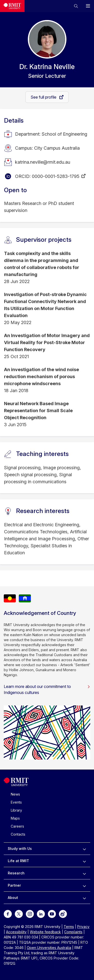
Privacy (83, 927)
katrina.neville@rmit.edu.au (43, 162)
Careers (17, 826)
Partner (14, 885)
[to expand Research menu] (84, 873)
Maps (15, 818)
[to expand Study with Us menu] (84, 849)
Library (16, 810)
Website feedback (45, 932)
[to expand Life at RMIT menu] (84, 861)
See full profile (44, 97)
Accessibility (16, 932)
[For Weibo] (63, 914)
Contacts (18, 834)
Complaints (73, 932)
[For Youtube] (52, 914)
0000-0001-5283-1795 (56, 176)
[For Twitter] (19, 914)
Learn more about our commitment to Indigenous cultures (47, 689)
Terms (69, 927)
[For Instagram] (30, 914)
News (15, 794)
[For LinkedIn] (41, 914)
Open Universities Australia (49, 948)
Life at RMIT (18, 861)
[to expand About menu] (84, 898)
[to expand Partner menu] (84, 885)
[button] (76, 6)
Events (16, 802)
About (13, 898)
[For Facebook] (8, 914)
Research (16, 873)
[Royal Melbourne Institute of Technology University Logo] (12, 6)
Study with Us (20, 848)
